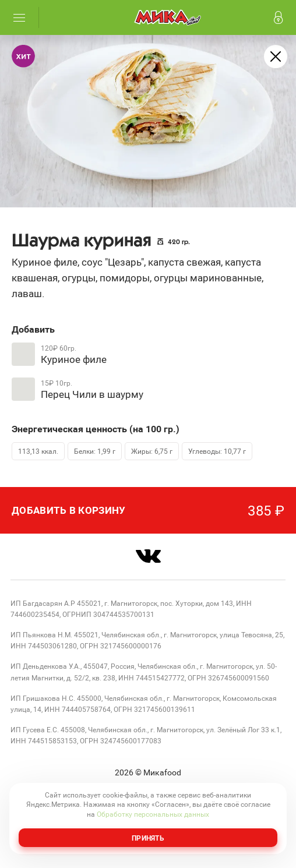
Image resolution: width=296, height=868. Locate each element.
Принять (148, 838)
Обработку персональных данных (153, 814)
